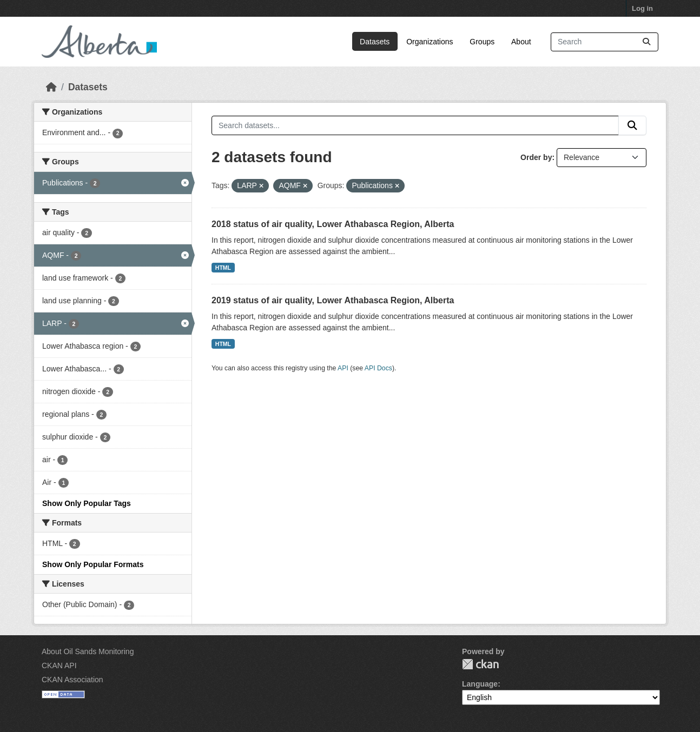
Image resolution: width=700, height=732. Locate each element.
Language (480, 684)
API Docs (378, 368)
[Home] (51, 87)
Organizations (430, 42)
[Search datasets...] (605, 42)
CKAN (480, 664)
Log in (642, 8)
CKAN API (59, 666)
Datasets (375, 42)
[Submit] (646, 42)
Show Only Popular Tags (87, 503)
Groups (482, 42)
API (343, 368)
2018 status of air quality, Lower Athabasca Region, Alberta (333, 224)
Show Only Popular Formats (93, 564)
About (521, 42)
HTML (223, 268)
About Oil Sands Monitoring (88, 651)
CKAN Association (72, 680)
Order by (536, 157)
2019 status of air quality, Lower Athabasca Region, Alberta (333, 300)
